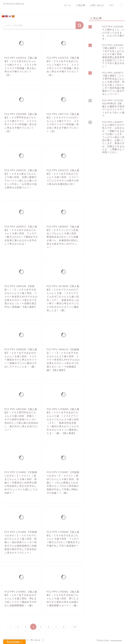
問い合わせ (36, 640)
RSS (111, 5)
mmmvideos (14, 3)
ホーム (68, 5)
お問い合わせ (97, 5)
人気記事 (81, 5)
